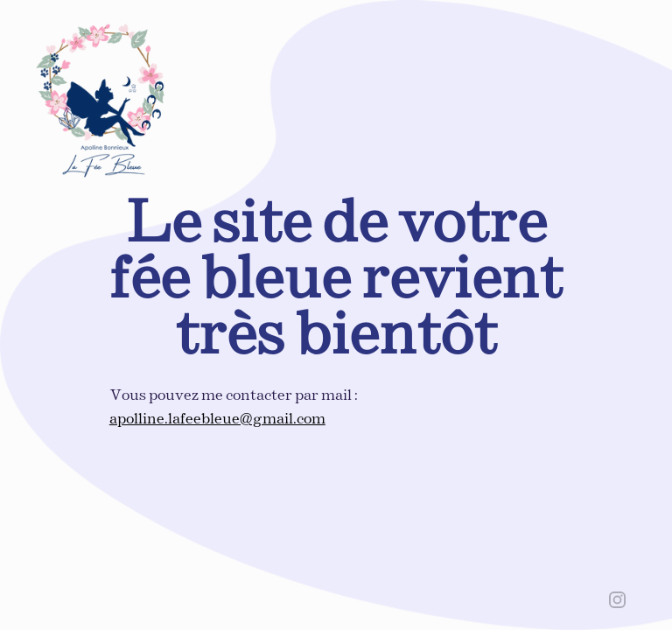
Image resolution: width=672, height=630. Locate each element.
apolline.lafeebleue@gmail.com (217, 420)
